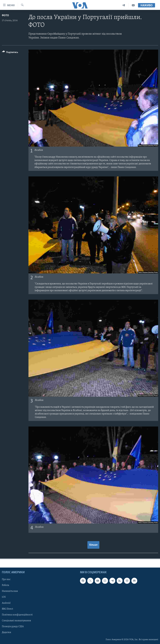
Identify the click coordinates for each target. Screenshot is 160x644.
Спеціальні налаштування (16, 621)
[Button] (10, 53)
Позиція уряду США (13, 627)
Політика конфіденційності (17, 615)
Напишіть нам (10, 591)
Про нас (6, 579)
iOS (4, 597)
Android (6, 603)
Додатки (6, 632)
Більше (93, 545)
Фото (5, 16)
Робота (5, 585)
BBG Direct (7, 609)
